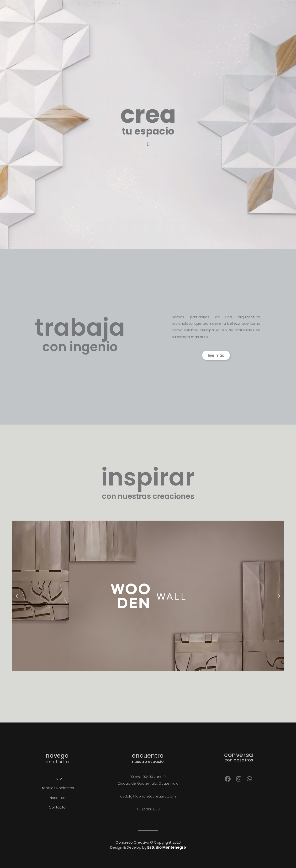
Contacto (57, 807)
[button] (216, 355)
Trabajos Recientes (57, 788)
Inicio (57, 778)
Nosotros (57, 798)
